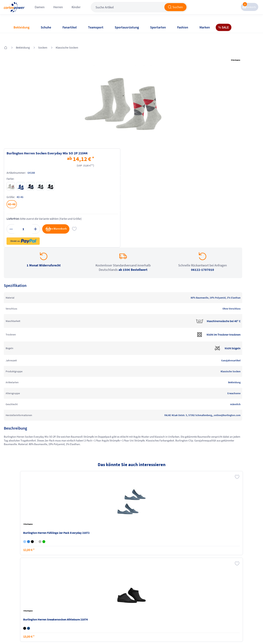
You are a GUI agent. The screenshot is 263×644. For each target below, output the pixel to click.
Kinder (98, 11)
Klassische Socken (76, 37)
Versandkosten (62, 590)
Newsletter (20, 604)
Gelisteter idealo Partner (235, 633)
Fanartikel (70, 27)
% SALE (224, 27)
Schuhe (46, 27)
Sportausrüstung (127, 27)
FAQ (16, 590)
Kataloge (59, 604)
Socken (52, 37)
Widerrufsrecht (143, 601)
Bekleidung (21, 27)
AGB (96, 597)
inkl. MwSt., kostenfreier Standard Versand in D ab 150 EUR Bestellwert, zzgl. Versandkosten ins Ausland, (80, 551)
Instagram (180, 590)
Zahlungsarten (62, 597)
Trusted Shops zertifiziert (188, 633)
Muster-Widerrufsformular (150, 608)
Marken (205, 27)
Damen (61, 11)
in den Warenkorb (213, 135)
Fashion (183, 27)
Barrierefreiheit (103, 611)
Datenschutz (101, 604)
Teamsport (96, 27)
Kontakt (18, 597)
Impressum (100, 590)
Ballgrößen (60, 611)
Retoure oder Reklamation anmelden (149, 592)
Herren (80, 11)
